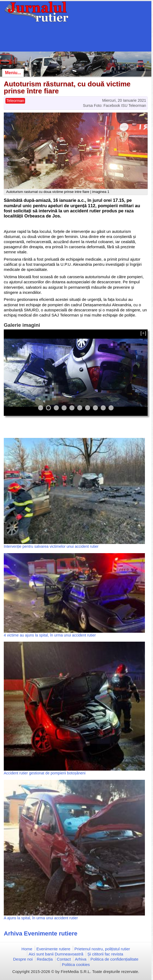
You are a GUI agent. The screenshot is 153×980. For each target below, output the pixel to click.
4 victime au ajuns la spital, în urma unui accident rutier (50, 635)
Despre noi (23, 959)
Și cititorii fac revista (105, 954)
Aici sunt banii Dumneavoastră (56, 954)
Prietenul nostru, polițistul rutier (102, 949)
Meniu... (13, 73)
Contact (64, 959)
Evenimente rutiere (53, 949)
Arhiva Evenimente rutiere (41, 933)
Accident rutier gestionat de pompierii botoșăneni (45, 773)
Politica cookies (76, 964)
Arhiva (81, 959)
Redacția (45, 959)
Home (27, 949)
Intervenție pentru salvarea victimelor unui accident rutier (51, 546)
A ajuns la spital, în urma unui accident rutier (41, 918)
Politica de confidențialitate (114, 959)
